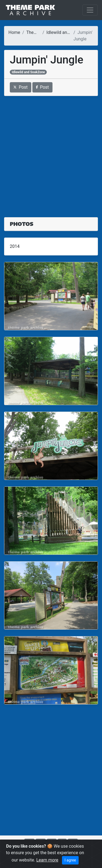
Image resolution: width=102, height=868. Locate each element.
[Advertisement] (51, 153)
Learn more (47, 860)
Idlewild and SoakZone (68, 32)
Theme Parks (39, 32)
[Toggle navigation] (90, 10)
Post (21, 87)
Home (14, 32)
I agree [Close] (70, 860)
